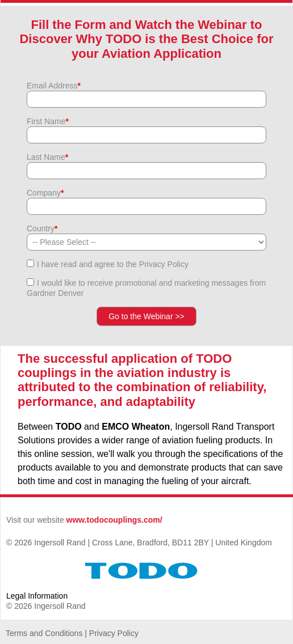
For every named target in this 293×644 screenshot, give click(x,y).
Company (45, 193)
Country (42, 228)
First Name (48, 121)
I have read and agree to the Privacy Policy (113, 264)
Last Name (47, 157)
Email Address (54, 86)
